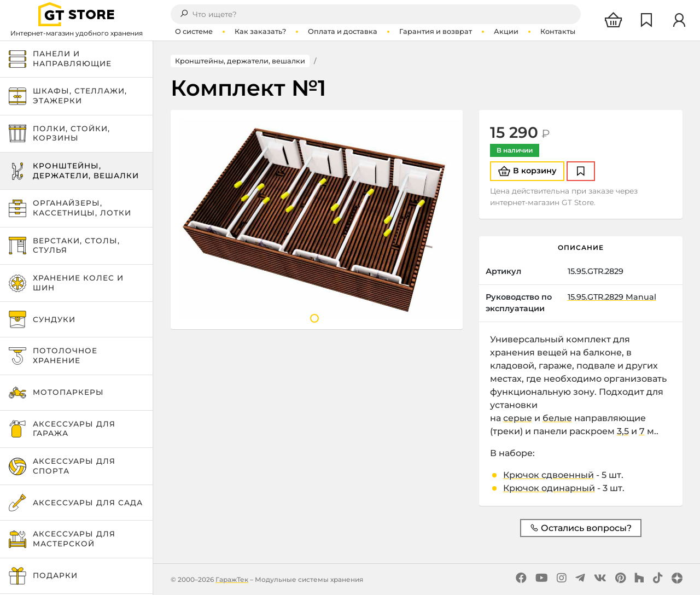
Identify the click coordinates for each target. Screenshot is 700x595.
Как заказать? (260, 31)
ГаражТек (232, 579)
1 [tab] (314, 318)
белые (557, 418)
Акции (506, 31)
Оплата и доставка (343, 31)
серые (518, 418)
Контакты (558, 31)
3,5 (623, 431)
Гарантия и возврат (436, 31)
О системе (194, 31)
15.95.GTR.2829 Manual (612, 297)
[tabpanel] (317, 220)
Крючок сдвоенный (549, 475)
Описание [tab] (581, 247)
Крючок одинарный (549, 488)
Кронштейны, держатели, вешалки (240, 61)
